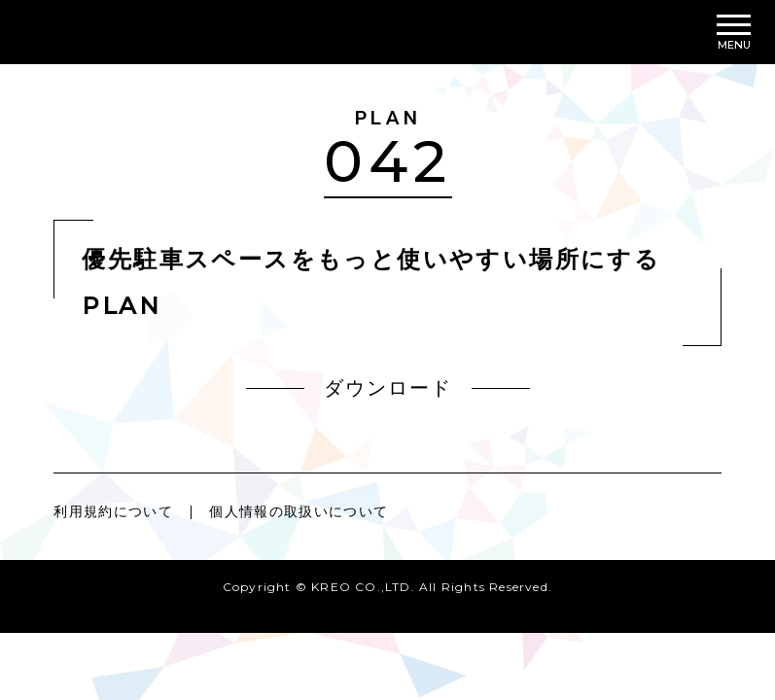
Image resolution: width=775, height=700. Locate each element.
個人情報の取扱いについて (300, 511)
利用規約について (113, 511)
